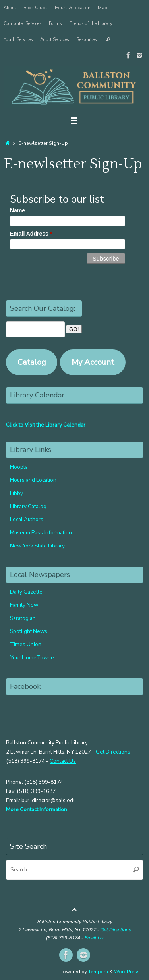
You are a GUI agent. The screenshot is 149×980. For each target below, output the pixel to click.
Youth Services (18, 39)
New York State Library (37, 546)
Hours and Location (33, 480)
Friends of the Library (91, 23)
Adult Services (55, 39)
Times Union (26, 644)
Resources (87, 39)
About (10, 8)
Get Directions (113, 752)
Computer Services (23, 23)
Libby (16, 493)
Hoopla (19, 467)
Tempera (98, 972)
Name (17, 210)
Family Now (24, 605)
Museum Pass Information (41, 533)
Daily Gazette (26, 592)
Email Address (31, 234)
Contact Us (63, 761)
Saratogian (23, 618)
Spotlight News (29, 631)
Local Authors (27, 519)
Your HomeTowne (32, 658)
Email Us (94, 938)
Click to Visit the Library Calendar (46, 425)
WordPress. (128, 972)
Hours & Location (73, 8)
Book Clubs (36, 8)
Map (103, 8)
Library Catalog (28, 506)
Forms (55, 23)
